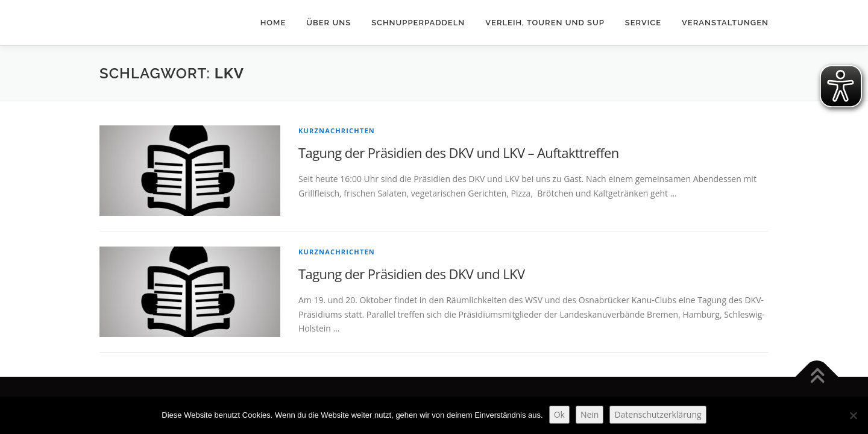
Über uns (329, 23)
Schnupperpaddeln (418, 23)
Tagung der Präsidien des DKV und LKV (411, 274)
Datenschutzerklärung (658, 414)
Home (273, 23)
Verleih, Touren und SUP (545, 23)
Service (643, 23)
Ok (559, 414)
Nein (590, 414)
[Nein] (853, 415)
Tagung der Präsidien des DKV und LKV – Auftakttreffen (459, 153)
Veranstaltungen (725, 23)
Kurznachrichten (337, 131)
